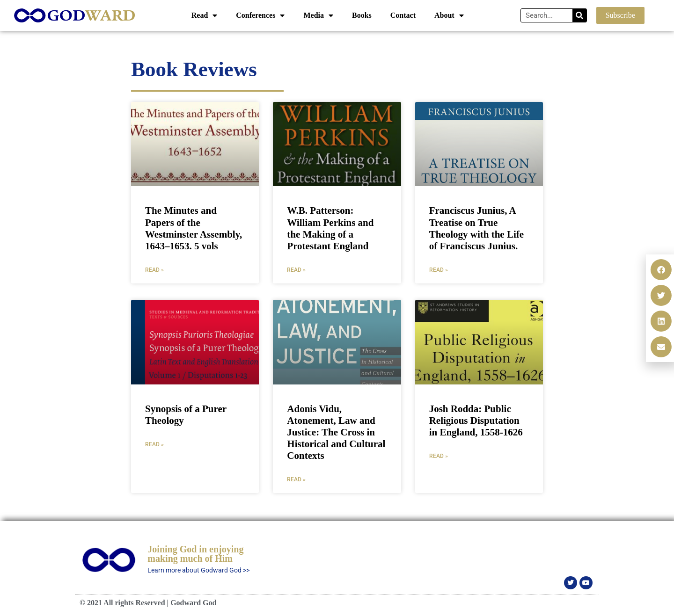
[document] (337, 308)
